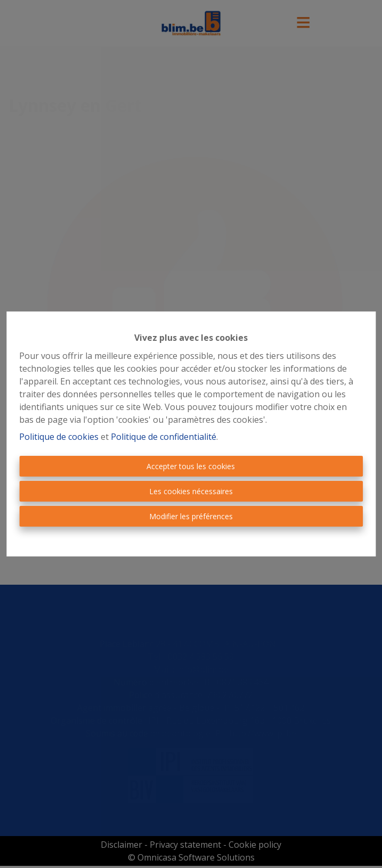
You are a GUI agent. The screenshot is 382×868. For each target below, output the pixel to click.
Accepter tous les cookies (191, 466)
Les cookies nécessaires (191, 491)
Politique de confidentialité (164, 437)
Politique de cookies (59, 437)
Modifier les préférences (191, 516)
